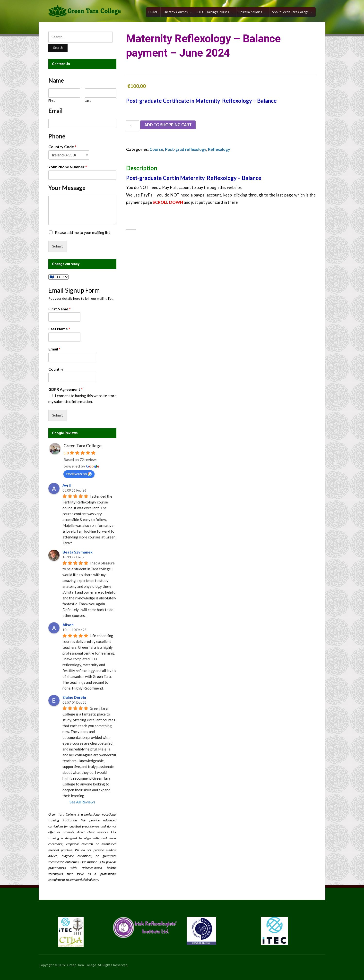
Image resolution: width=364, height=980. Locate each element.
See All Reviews (82, 802)
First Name (60, 309)
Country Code (62, 147)
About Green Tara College (292, 12)
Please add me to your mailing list (82, 232)
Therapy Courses (178, 12)
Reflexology (220, 149)
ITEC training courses (215, 12)
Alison (68, 625)
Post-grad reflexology (186, 149)
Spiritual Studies (253, 12)
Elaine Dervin (74, 697)
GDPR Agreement (65, 389)
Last (88, 101)
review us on (79, 474)
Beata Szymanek (78, 552)
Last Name (59, 329)
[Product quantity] (133, 126)
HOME (153, 12)
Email (54, 349)
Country (56, 369)
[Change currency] (58, 277)
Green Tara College (82, 446)
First (52, 101)
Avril (67, 485)
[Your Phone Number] (82, 175)
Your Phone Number (68, 167)
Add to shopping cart (170, 125)
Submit (58, 246)
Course (156, 149)
